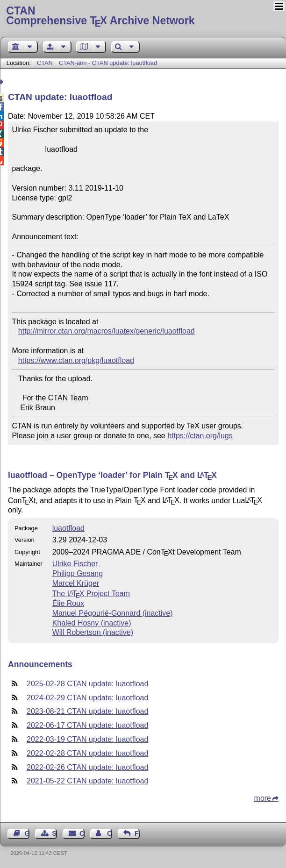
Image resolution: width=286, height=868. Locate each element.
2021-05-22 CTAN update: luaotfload (87, 781)
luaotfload (68, 528)
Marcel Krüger (76, 583)
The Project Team (91, 594)
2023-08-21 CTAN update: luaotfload (87, 711)
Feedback (137, 833)
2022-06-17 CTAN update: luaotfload (87, 725)
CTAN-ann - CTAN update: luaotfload (108, 63)
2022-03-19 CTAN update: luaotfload (87, 739)
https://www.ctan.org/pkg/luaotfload (76, 360)
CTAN (45, 63)
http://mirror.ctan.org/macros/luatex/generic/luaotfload (107, 331)
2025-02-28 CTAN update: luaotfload (87, 684)
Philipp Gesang (78, 573)
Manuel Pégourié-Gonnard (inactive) (113, 613)
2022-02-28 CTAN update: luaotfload (87, 753)
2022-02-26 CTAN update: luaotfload (87, 767)
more (263, 798)
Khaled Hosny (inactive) (92, 623)
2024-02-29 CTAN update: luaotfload (87, 698)
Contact (82, 833)
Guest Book (27, 833)
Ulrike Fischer (75, 564)
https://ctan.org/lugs (200, 436)
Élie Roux (68, 603)
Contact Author (110, 833)
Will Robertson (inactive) (93, 632)
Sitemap (54, 833)
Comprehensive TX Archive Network (143, 16)
